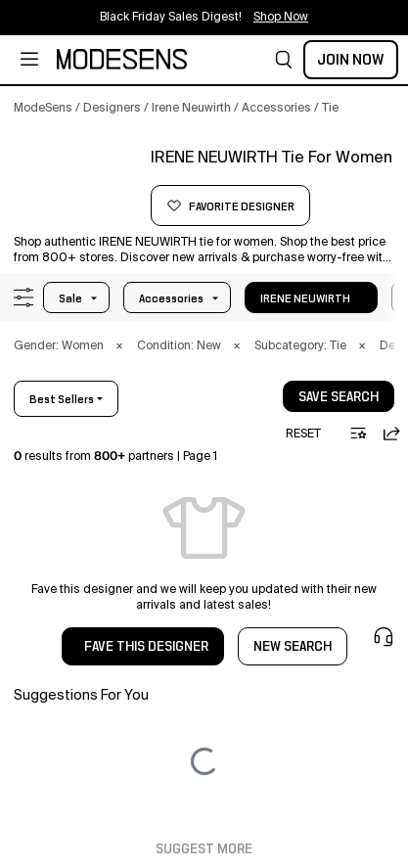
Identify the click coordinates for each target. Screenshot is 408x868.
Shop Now (281, 18)
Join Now (351, 60)
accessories (171, 298)
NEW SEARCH (293, 647)
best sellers (62, 399)
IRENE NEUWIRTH (305, 298)
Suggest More (204, 849)
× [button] (119, 346)
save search (339, 397)
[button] (284, 60)
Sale (70, 298)
